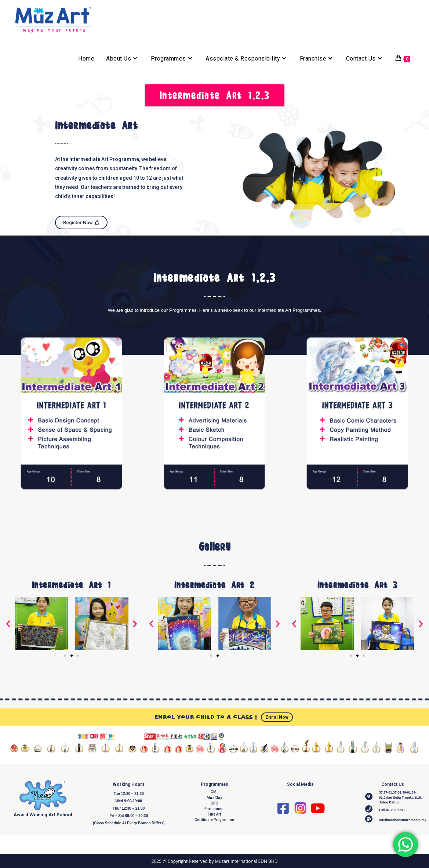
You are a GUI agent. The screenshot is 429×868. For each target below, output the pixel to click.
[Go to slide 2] (72, 657)
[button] (8, 625)
